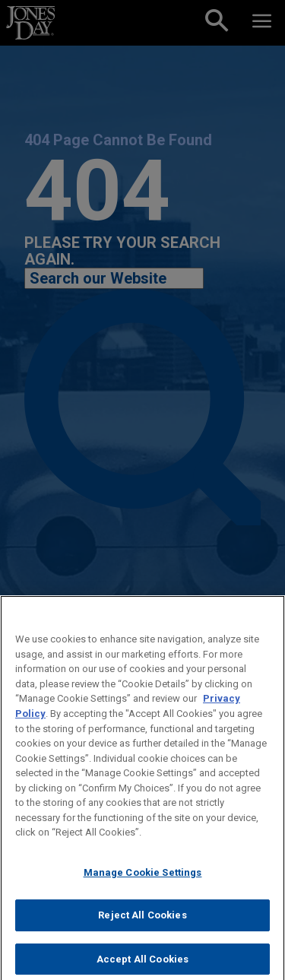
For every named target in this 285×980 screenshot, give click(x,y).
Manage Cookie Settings (143, 885)
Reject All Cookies (142, 928)
